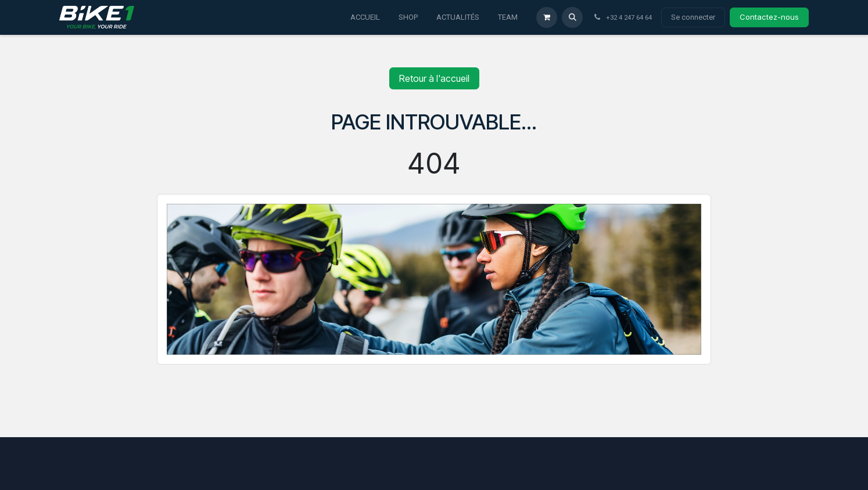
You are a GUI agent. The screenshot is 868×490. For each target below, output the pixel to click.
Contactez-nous (769, 17)
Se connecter (693, 17)
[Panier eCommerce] (547, 17)
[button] (572, 17)
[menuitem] (365, 17)
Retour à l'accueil (434, 78)
